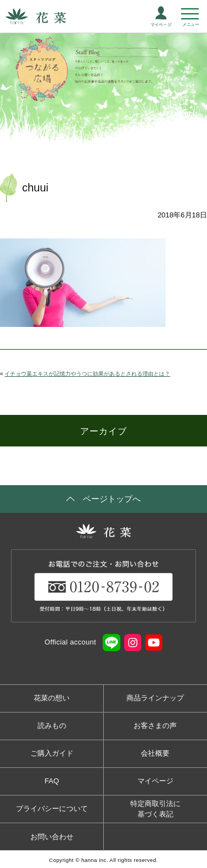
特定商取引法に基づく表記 (155, 809)
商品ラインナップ (155, 698)
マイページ (155, 781)
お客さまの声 (155, 726)
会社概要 (155, 753)
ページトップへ (112, 499)
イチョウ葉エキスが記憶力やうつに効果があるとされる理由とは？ (87, 374)
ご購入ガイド (52, 753)
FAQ (52, 781)
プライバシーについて (52, 809)
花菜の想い (52, 698)
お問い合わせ (52, 837)
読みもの (52, 726)
